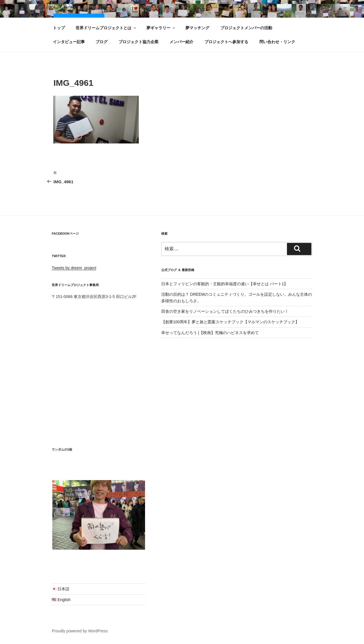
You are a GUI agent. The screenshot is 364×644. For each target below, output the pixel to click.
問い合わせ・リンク (277, 42)
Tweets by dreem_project (74, 268)
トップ (59, 28)
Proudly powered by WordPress (80, 631)
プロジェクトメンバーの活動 (246, 28)
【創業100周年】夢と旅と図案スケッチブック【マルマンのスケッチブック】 (230, 322)
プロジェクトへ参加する (226, 42)
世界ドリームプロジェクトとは (106, 28)
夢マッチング (197, 28)
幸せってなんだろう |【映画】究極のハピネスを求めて (210, 333)
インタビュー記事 (69, 42)
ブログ (102, 42)
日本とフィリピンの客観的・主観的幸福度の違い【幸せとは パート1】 (225, 284)
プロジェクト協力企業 (138, 42)
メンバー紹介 (181, 42)
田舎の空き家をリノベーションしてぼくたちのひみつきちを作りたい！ (225, 311)
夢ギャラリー (161, 28)
